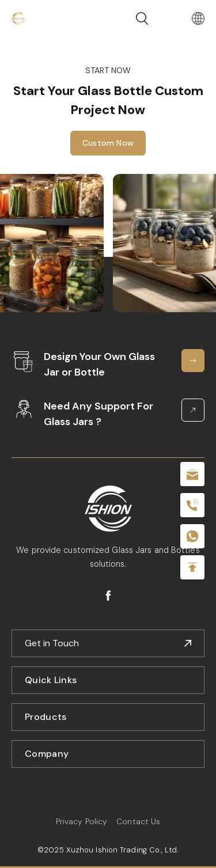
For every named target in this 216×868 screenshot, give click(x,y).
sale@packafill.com (192, 474)
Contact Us (138, 821)
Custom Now (108, 143)
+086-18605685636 (192, 536)
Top (192, 567)
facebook (108, 596)
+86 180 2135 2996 (192, 505)
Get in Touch (52, 643)
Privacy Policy (82, 821)
